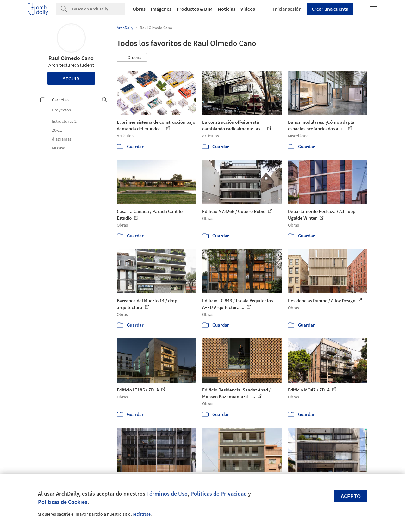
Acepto (351, 496)
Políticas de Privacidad (219, 494)
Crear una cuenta (330, 9)
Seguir (71, 78)
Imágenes (161, 9)
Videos (248, 9)
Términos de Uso (167, 494)
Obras (139, 9)
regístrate (142, 514)
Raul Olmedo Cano (71, 58)
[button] (132, 58)
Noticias (227, 9)
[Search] (99, 9)
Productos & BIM (195, 9)
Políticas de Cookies (63, 502)
